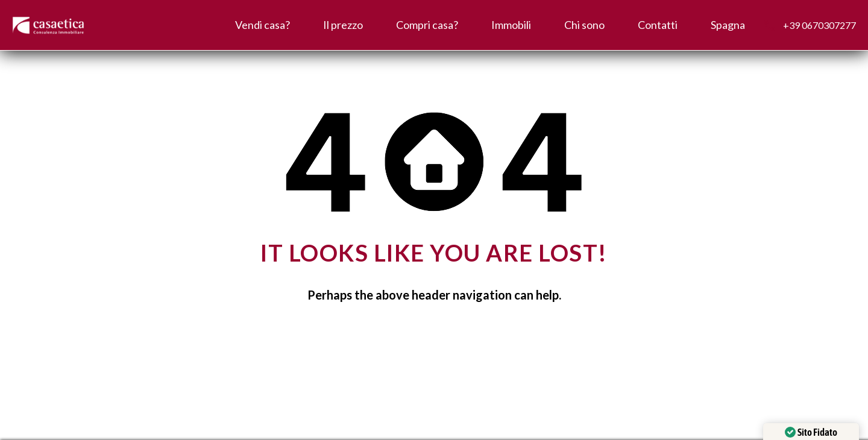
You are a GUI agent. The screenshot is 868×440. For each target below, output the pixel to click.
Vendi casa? (263, 25)
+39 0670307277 (819, 25)
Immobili (511, 25)
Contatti (658, 25)
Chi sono (584, 25)
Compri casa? (427, 25)
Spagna (728, 25)
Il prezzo (343, 25)
